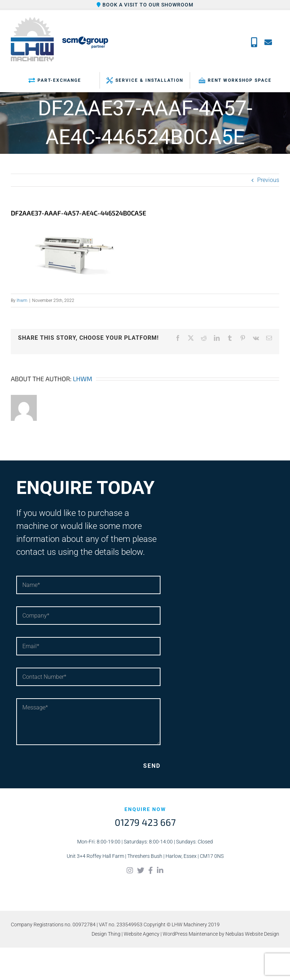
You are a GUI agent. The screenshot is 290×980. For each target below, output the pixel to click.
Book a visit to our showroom (145, 5)
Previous (268, 180)
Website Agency (142, 934)
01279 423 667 (145, 822)
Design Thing (106, 934)
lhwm (22, 300)
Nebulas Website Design (252, 934)
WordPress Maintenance (190, 934)
